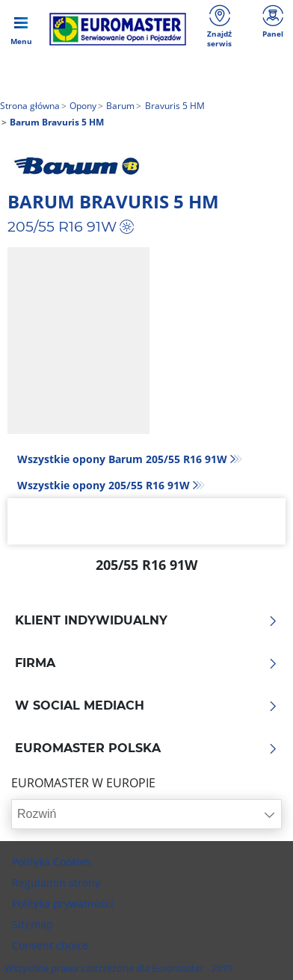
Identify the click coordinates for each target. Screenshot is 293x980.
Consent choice (50, 945)
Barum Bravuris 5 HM (113, 201)
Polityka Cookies (52, 862)
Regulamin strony (56, 883)
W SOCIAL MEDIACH (146, 706)
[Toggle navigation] (21, 29)
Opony (82, 106)
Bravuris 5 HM (174, 106)
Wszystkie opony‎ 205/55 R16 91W (104, 485)
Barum (119, 106)
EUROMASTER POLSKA (146, 748)
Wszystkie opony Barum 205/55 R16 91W (122, 459)
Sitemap (33, 924)
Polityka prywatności (63, 903)
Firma (146, 663)
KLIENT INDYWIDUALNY (146, 621)
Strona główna (30, 106)
